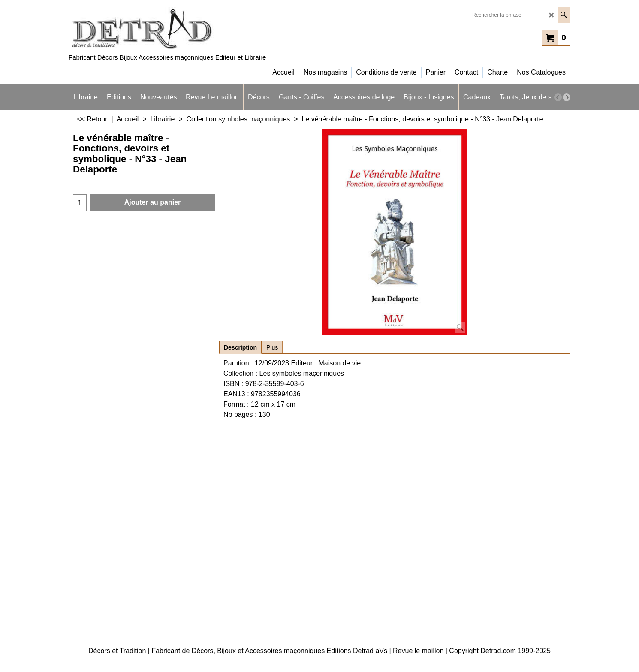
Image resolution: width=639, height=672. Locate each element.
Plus (272, 347)
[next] (567, 97)
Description (240, 347)
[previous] (558, 97)
